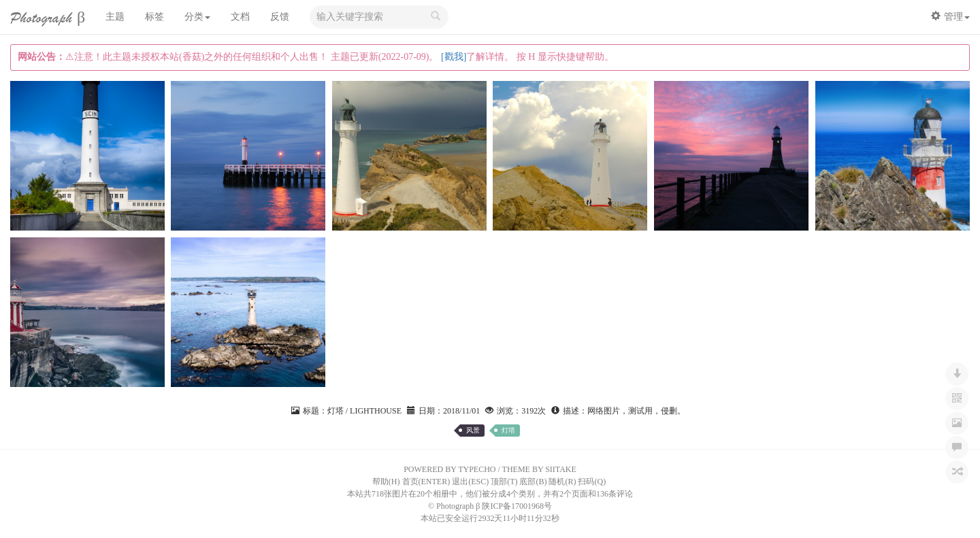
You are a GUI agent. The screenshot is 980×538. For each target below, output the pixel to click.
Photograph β (48, 18)
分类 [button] (197, 17)
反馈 (280, 17)
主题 (115, 17)
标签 (154, 17)
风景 (473, 430)
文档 (240, 17)
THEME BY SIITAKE (539, 469)
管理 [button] (950, 16)
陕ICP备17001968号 (517, 506)
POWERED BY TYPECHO (450, 469)
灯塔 (508, 430)
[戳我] (454, 57)
